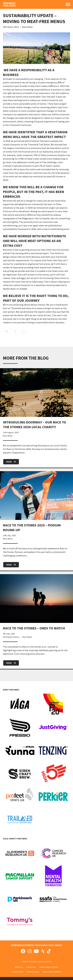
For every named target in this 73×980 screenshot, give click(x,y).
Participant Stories (11, 637)
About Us (19, 967)
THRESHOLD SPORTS (22, 945)
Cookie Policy (17, 972)
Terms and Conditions (52, 972)
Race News (27, 27)
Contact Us (31, 967)
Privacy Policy (33, 972)
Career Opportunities (49, 967)
